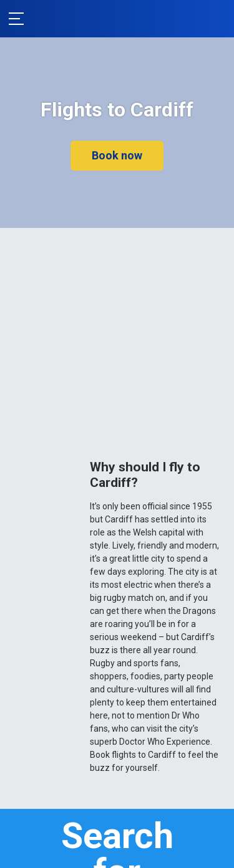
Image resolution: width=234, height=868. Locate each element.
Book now (117, 155)
